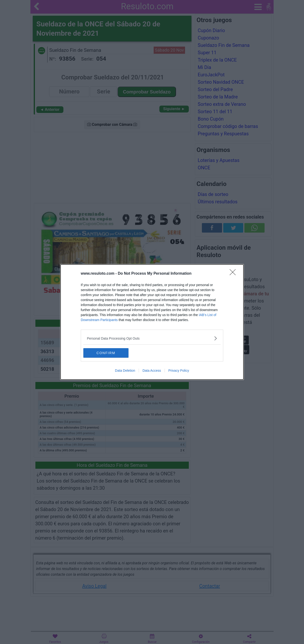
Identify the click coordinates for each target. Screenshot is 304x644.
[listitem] (152, 338)
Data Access (152, 371)
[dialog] (152, 322)
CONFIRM (106, 353)
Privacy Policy (179, 371)
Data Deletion (125, 371)
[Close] (234, 274)
